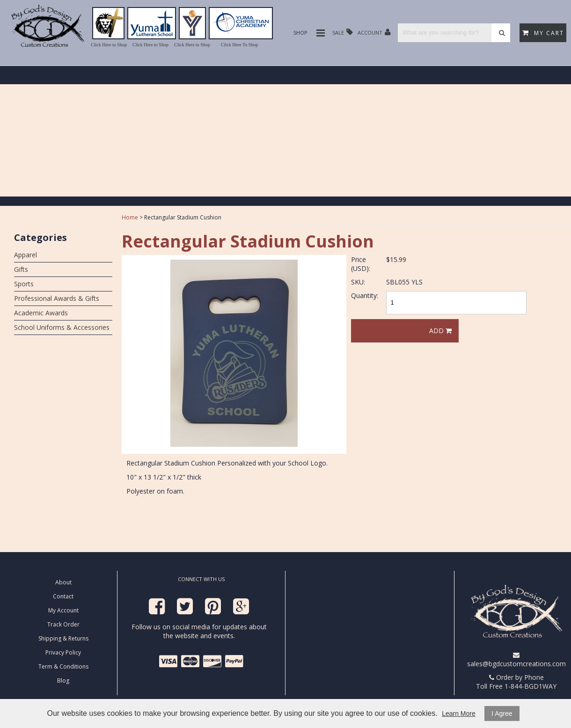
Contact (63, 596)
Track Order (63, 624)
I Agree (502, 713)
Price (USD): (361, 264)
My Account (63, 610)
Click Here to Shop (109, 45)
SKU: (358, 282)
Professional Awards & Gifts (57, 298)
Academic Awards (41, 313)
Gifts (21, 269)
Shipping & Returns (63, 638)
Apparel (26, 255)
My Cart (543, 33)
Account (374, 32)
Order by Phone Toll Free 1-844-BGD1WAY (516, 682)
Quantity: (365, 295)
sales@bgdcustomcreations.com (516, 660)
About (63, 582)
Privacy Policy (63, 652)
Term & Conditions (63, 666)
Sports (24, 284)
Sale (343, 32)
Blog (63, 681)
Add (440, 331)
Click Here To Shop (239, 45)
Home (130, 217)
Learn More (459, 713)
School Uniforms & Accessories (62, 327)
